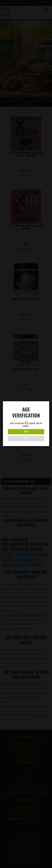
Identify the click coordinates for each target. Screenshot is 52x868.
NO (26, 438)
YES (26, 432)
